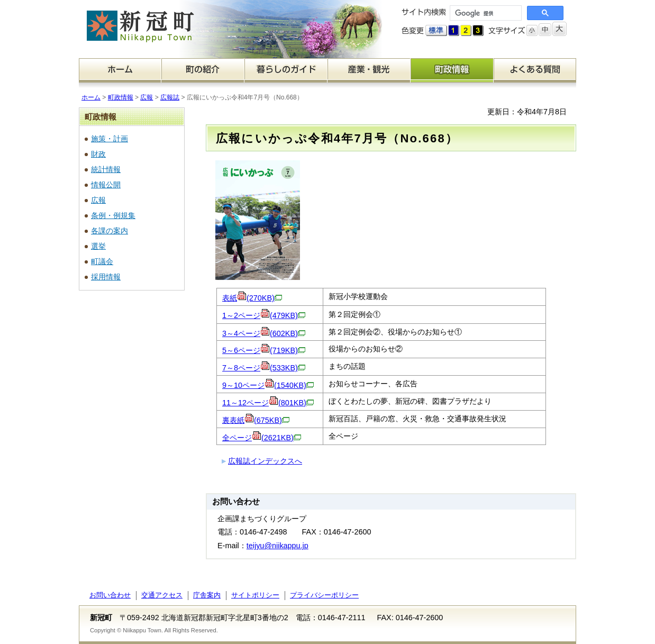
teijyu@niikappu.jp (278, 546)
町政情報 (452, 70)
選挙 (98, 246)
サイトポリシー (255, 595)
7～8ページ (264, 368)
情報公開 (106, 185)
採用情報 (106, 277)
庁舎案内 (207, 595)
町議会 (102, 261)
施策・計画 (110, 139)
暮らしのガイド (286, 70)
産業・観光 (369, 70)
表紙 (252, 298)
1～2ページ (264, 315)
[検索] (485, 13)
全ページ (262, 438)
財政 (98, 154)
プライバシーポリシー (324, 595)
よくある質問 (535, 70)
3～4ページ (264, 333)
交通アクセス (162, 595)
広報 (147, 97)
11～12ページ (268, 403)
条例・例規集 (113, 215)
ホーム (120, 70)
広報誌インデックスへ (265, 461)
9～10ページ (268, 385)
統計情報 (106, 169)
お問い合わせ (110, 595)
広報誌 (170, 97)
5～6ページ (264, 350)
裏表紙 (256, 420)
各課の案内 (110, 231)
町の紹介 (203, 70)
